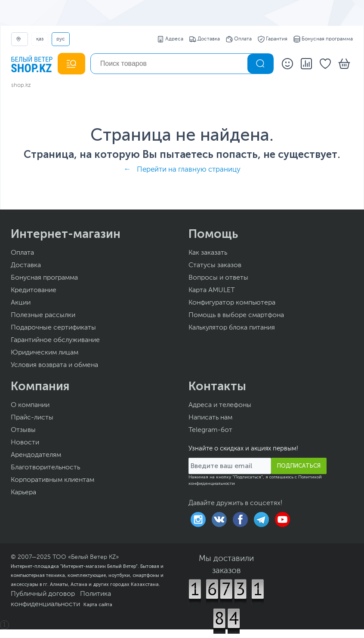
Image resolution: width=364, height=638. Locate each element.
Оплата (239, 39)
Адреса (170, 39)
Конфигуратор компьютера (232, 303)
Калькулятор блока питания (232, 328)
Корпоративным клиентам (52, 480)
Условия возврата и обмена (54, 365)
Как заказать (208, 253)
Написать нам (210, 418)
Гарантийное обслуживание (55, 340)
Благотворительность (45, 468)
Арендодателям (36, 455)
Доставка (205, 39)
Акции (21, 303)
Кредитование (34, 290)
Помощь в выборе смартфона (236, 315)
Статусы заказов (215, 265)
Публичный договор (43, 594)
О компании (30, 405)
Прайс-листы (32, 418)
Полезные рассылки (43, 315)
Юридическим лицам (45, 353)
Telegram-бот (210, 430)
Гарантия (273, 39)
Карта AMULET (212, 290)
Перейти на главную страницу (189, 170)
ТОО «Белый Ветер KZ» (86, 557)
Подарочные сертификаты (53, 328)
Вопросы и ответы (218, 278)
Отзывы (23, 430)
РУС (61, 39)
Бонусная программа (323, 39)
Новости (25, 443)
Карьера (23, 493)
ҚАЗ (40, 39)
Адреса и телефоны (220, 405)
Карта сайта (98, 604)
